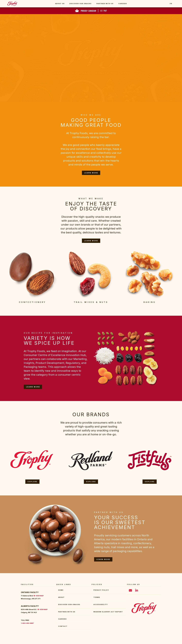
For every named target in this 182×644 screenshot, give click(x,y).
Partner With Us (105, 4)
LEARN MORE (91, 173)
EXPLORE (33, 482)
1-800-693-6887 (27, 623)
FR (171, 4)
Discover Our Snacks (80, 4)
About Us (60, 4)
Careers (123, 4)
